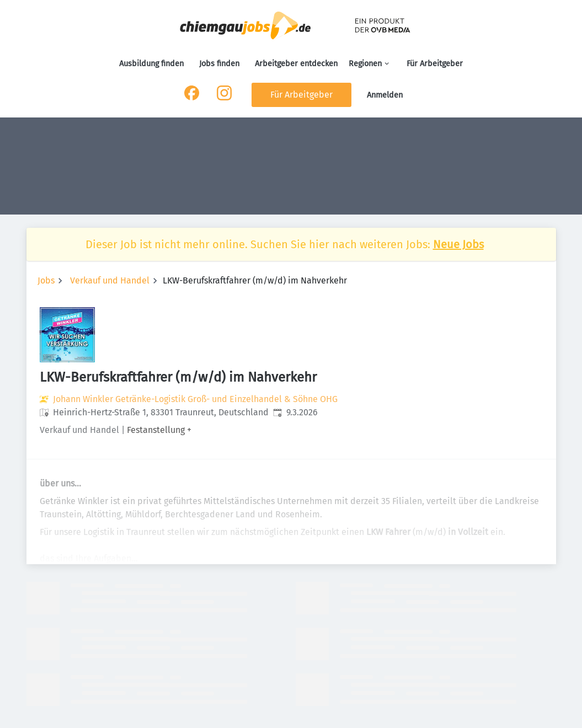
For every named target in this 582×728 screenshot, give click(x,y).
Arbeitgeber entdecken (296, 64)
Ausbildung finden (151, 64)
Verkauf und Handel (110, 280)
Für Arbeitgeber (435, 64)
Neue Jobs (458, 244)
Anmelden (385, 95)
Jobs (46, 280)
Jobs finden (219, 64)
